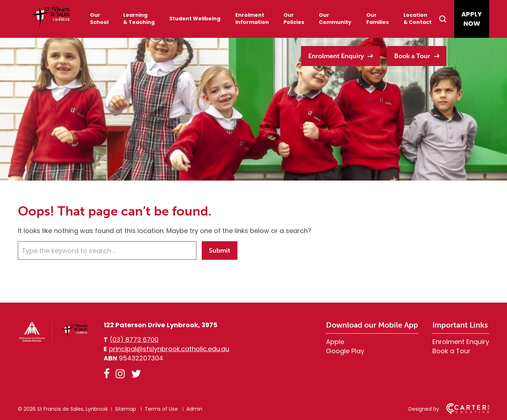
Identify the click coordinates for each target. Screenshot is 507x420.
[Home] (54, 340)
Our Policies (294, 19)
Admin (194, 409)
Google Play (345, 351)
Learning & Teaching (139, 19)
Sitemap (126, 409)
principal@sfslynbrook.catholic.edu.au (169, 349)
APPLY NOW (472, 19)
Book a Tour (412, 56)
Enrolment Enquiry (336, 56)
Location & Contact (418, 19)
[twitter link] (136, 374)
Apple (335, 342)
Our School (99, 19)
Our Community (335, 19)
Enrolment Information (252, 19)
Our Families (378, 19)
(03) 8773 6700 (134, 340)
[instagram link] (120, 374)
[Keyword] (107, 251)
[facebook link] (107, 374)
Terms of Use (161, 409)
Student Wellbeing (195, 19)
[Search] (446, 19)
